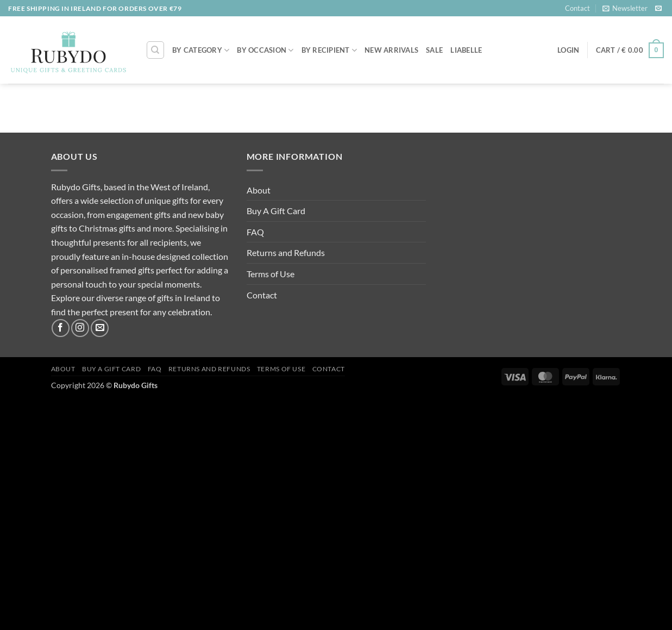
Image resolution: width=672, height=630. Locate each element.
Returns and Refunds (286, 252)
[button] (625, 8)
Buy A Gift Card (276, 211)
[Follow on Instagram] (80, 328)
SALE (434, 50)
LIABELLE (466, 50)
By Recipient (329, 50)
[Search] (155, 50)
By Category (201, 50)
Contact (577, 8)
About (259, 190)
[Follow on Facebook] (61, 328)
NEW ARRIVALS (391, 50)
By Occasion (265, 50)
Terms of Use (271, 274)
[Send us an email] (658, 9)
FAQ (255, 232)
